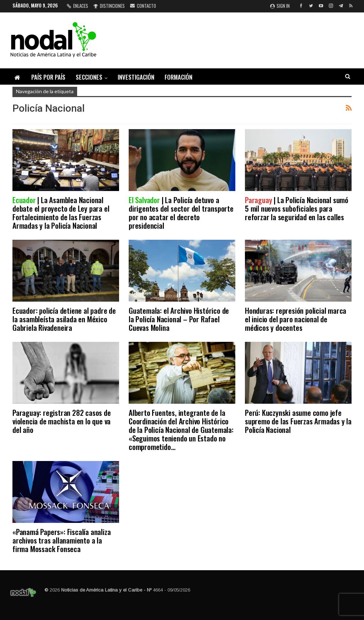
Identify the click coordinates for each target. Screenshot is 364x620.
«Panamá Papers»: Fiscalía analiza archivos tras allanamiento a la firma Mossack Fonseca (61, 540)
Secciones (89, 77)
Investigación (136, 77)
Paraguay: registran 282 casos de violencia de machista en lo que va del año (62, 421)
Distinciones (109, 6)
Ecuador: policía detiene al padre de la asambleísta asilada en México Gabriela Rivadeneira (64, 319)
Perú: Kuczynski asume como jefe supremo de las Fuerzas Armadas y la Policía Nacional (298, 421)
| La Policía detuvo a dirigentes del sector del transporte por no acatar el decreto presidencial (181, 213)
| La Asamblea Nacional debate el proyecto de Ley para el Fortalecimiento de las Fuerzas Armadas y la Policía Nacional (61, 213)
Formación (178, 77)
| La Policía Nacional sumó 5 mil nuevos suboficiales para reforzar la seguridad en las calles (297, 208)
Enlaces (77, 6)
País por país (48, 77)
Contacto (143, 6)
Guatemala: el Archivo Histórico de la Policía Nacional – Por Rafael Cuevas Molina (179, 319)
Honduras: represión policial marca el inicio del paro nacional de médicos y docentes (296, 319)
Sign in (280, 6)
